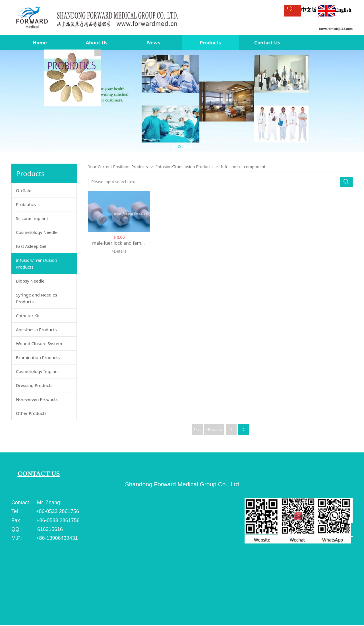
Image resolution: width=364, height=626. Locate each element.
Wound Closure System (39, 343)
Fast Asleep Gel (31, 246)
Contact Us (267, 43)
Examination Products (38, 357)
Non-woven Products (37, 399)
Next (358, 101)
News (154, 43)
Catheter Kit (28, 316)
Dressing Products (34, 385)
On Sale (24, 190)
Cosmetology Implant (38, 371)
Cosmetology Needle (37, 232)
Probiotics (26, 204)
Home (40, 43)
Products (210, 43)
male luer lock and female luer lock (130, 243)
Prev (6, 101)
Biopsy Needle (30, 281)
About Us (97, 43)
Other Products (31, 413)
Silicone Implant (32, 218)
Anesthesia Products (36, 330)
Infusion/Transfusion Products (36, 263)
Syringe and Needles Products (37, 298)
